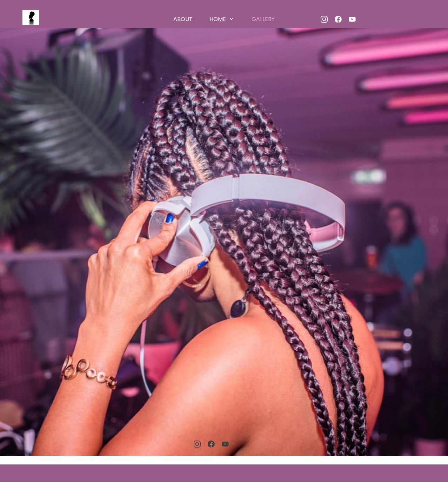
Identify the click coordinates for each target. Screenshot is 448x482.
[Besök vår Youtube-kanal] (352, 19)
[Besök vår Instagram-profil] (324, 19)
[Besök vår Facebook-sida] (338, 19)
